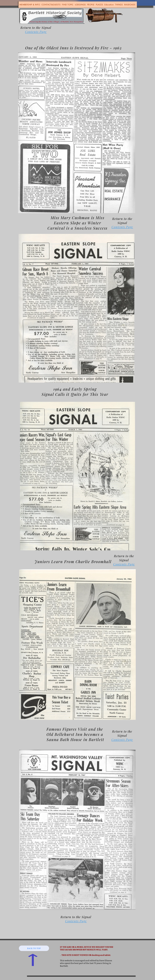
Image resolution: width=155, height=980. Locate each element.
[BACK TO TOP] (34, 948)
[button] (30, 5)
